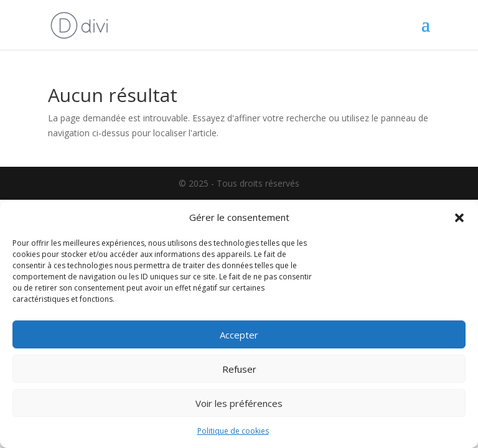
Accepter (239, 335)
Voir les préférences (239, 403)
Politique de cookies (233, 431)
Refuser (239, 369)
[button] (459, 218)
